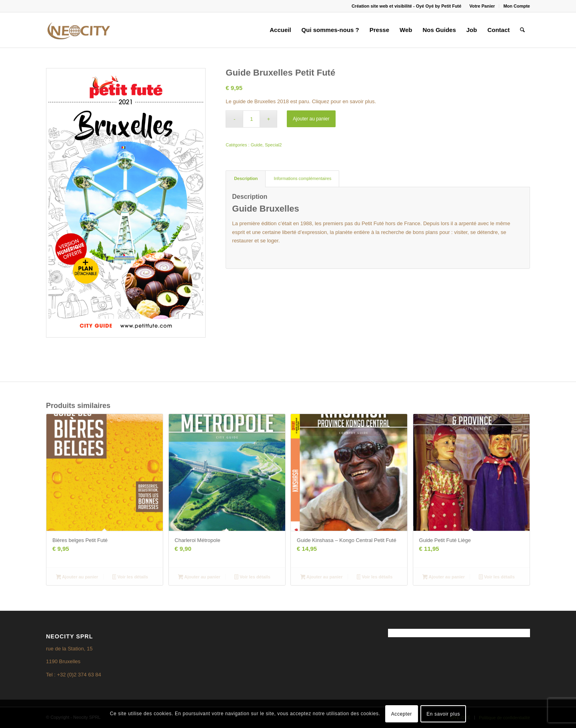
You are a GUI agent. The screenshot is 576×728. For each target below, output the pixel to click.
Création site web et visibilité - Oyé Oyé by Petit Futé (406, 6)
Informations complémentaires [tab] (302, 178)
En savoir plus (443, 714)
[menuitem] (482, 6)
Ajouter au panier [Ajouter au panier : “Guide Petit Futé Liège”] (444, 578)
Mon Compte (517, 6)
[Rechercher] (522, 30)
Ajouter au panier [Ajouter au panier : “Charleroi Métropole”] (199, 578)
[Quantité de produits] (251, 119)
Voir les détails (130, 578)
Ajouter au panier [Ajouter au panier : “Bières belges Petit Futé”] (77, 578)
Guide (257, 145)
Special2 (273, 145)
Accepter (402, 714)
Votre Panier (482, 6)
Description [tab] (246, 178)
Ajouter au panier (311, 119)
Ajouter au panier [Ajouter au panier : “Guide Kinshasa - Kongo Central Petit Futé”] (322, 578)
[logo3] (78, 30)
